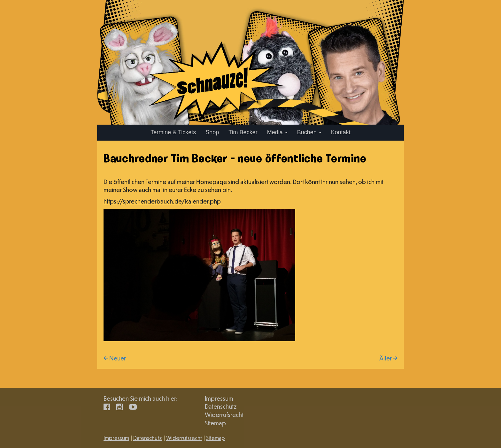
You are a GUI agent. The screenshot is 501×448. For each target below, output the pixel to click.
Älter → (388, 358)
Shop (212, 132)
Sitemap (215, 423)
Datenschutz (221, 406)
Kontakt (341, 132)
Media (277, 132)
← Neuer (115, 358)
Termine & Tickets (173, 132)
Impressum (219, 398)
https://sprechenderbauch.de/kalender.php (162, 201)
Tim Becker (243, 132)
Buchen (309, 132)
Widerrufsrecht (224, 415)
